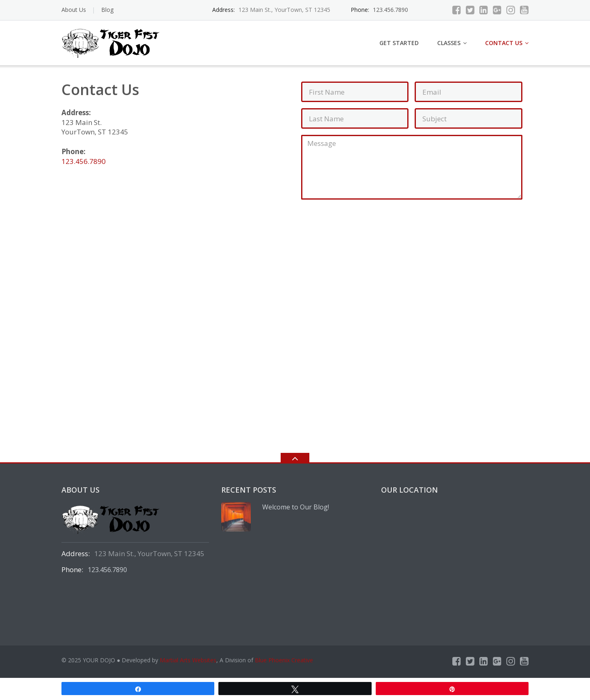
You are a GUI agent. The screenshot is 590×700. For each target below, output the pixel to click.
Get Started (399, 43)
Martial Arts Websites (188, 660)
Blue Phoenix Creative (284, 660)
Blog (107, 10)
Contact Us (504, 43)
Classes (449, 43)
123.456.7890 (390, 10)
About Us (74, 10)
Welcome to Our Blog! (296, 507)
